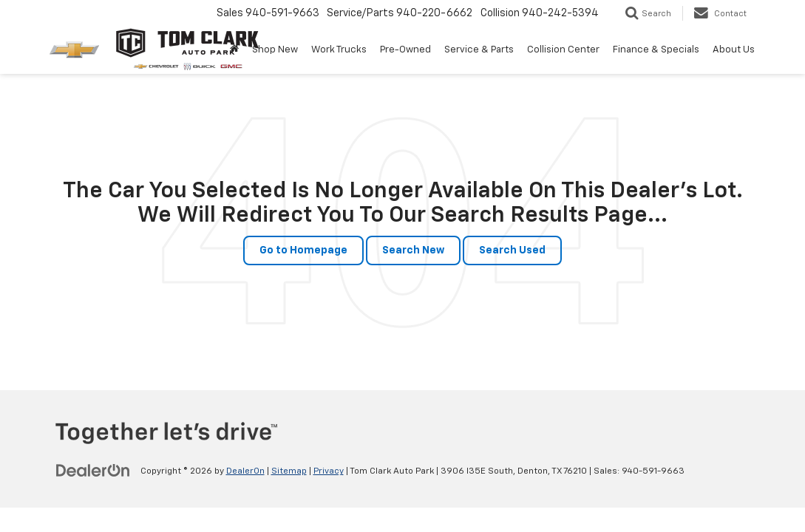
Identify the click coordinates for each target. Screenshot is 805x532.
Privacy (329, 471)
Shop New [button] (275, 50)
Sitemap (289, 471)
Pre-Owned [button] (405, 50)
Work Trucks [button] (339, 50)
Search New (413, 250)
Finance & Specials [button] (656, 50)
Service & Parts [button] (479, 50)
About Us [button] (734, 50)
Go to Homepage (303, 250)
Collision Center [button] (563, 50)
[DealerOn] (93, 471)
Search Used (512, 250)
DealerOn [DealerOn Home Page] (245, 471)
